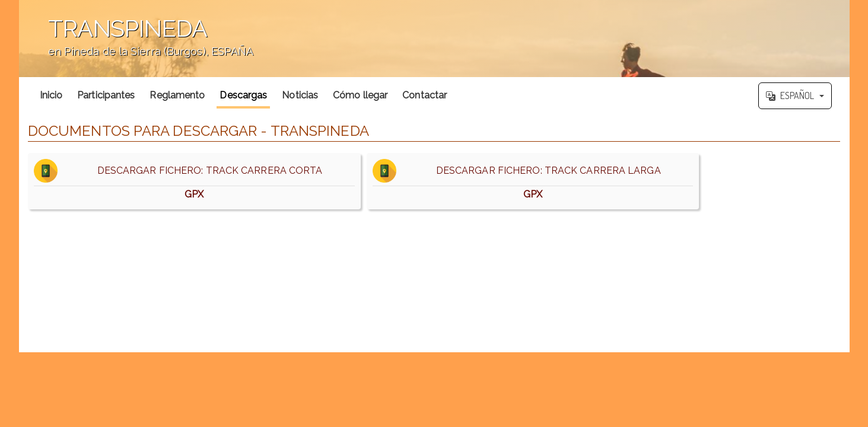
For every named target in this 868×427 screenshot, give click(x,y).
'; (434, 39)
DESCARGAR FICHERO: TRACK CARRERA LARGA (533, 181)
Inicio (51, 95)
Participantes (106, 95)
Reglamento (177, 95)
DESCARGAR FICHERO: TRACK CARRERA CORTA (194, 181)
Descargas (243, 95)
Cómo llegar (360, 95)
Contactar (425, 95)
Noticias (300, 95)
